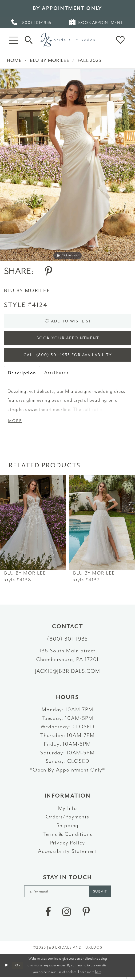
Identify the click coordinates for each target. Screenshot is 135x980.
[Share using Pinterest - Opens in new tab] (49, 271)
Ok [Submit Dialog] (18, 968)
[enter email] (68, 894)
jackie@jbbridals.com (68, 673)
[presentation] (33, 525)
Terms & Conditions (67, 836)
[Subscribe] (101, 894)
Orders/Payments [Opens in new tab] (67, 819)
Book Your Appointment (68, 339)
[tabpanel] (67, 165)
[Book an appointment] (96, 22)
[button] (13, 40)
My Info (68, 811)
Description (22, 375)
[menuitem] (32, 22)
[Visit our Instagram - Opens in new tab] (67, 914)
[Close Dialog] (6, 968)
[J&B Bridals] (67, 40)
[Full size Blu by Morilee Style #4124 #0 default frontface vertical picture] (67, 165)
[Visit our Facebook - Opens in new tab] (48, 914)
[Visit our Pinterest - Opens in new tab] (86, 914)
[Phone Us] (32, 22)
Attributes (57, 375)
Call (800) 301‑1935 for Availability (68, 357)
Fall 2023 (90, 60)
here (98, 975)
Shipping (68, 828)
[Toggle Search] (29, 40)
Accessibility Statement (67, 853)
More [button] (16, 423)
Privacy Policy (68, 845)
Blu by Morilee (50, 60)
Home (14, 60)
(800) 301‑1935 (67, 641)
